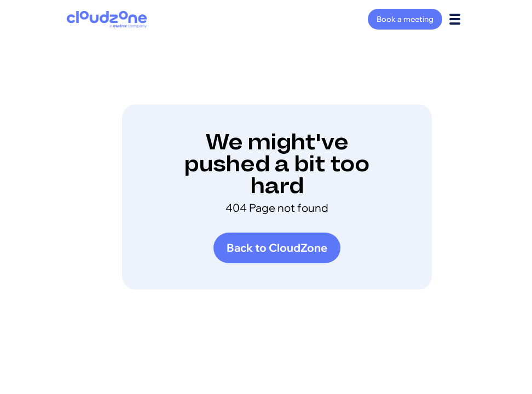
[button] (455, 19)
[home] (107, 19)
